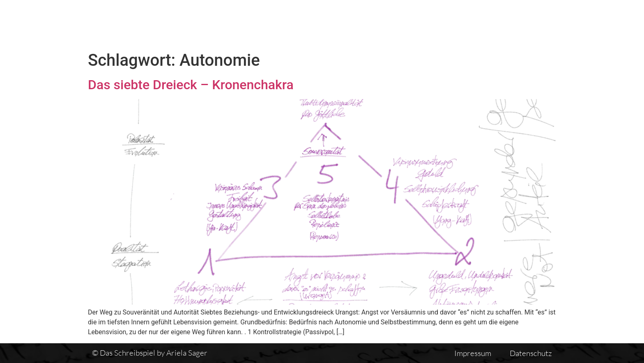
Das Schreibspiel (313, 23)
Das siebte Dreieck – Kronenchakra (191, 85)
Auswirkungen (549, 23)
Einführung (484, 23)
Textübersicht (388, 23)
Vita (438, 23)
